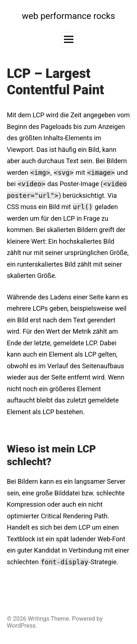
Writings (39, 619)
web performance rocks (68, 16)
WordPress (21, 626)
